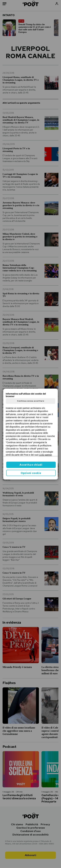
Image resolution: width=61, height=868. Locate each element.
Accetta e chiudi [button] (31, 465)
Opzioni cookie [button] (31, 473)
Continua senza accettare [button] (31, 401)
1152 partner (46, 455)
